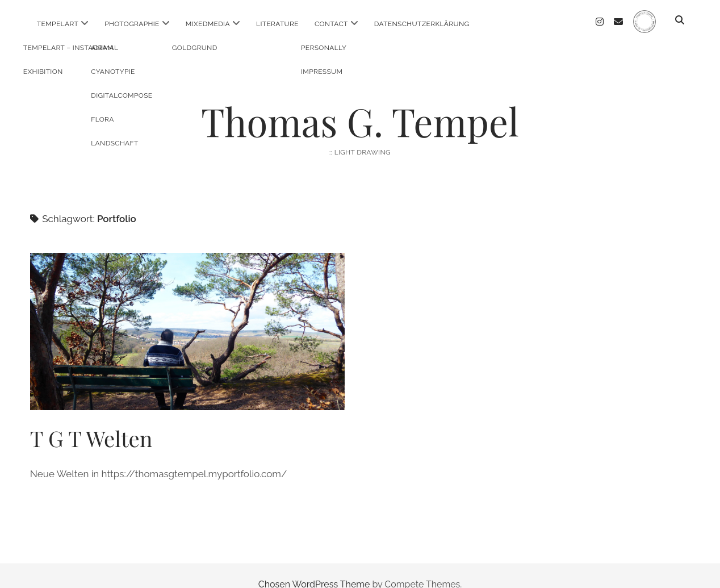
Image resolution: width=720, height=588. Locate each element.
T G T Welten (187, 314)
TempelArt (58, 24)
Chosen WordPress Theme (314, 567)
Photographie (132, 24)
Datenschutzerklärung (422, 24)
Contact (331, 24)
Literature (277, 24)
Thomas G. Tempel (360, 104)
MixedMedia (208, 24)
